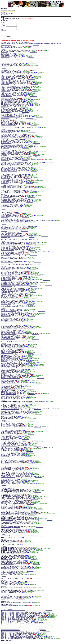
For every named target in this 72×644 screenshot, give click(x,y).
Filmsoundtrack (3, 44)
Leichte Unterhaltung (24, 44)
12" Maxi (2, 11)
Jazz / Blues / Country (46, 44)
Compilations (13, 44)
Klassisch (18, 44)
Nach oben (4, 51)
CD (1, 14)
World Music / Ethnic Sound (56, 44)
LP (1, 12)
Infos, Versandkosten (4, 14)
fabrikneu (6, 10)
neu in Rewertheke (11, 10)
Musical (8, 44)
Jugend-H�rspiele (38, 44)
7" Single (2, 10)
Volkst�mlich (31, 44)
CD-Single (2, 13)
